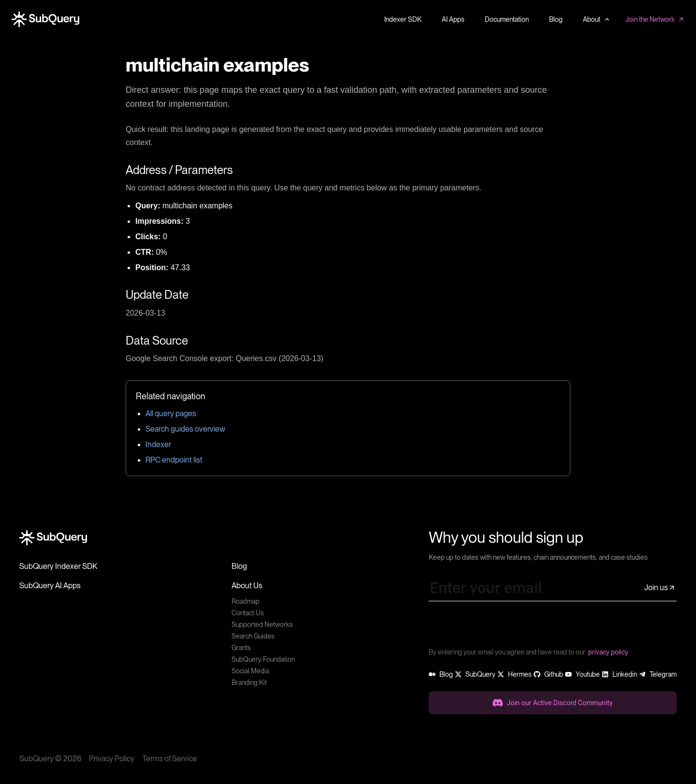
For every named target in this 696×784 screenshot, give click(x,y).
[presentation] (502, 628)
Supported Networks (262, 624)
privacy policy (608, 652)
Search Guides (253, 636)
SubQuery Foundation (263, 659)
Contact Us (248, 613)
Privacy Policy (112, 759)
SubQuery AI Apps (50, 586)
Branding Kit (249, 682)
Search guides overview (185, 429)
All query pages (171, 414)
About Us (247, 586)
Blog (239, 566)
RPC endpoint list (174, 460)
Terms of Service (170, 759)
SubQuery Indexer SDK (58, 566)
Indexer (158, 444)
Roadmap (246, 601)
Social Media (250, 671)
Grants (241, 648)
